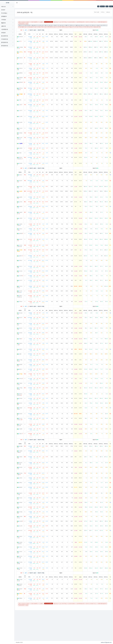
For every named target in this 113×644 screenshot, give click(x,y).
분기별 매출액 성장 (22, 27)
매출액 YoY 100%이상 (69, 25)
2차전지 (28, 22)
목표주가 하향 (41, 30)
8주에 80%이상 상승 (52, 27)
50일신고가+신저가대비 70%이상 (76, 27)
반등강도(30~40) (97, 27)
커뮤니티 (102, 6)
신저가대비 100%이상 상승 (62, 27)
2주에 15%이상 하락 (88, 27)
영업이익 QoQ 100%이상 (102, 25)
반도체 (23, 22)
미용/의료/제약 (22, 24)
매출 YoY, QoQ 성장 (49, 25)
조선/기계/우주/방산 (63, 22)
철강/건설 (56, 22)
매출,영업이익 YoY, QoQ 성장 (37, 25)
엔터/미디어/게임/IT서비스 (91, 22)
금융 (27, 24)
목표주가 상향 (32, 30)
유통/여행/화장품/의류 (102, 22)
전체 (20, 22)
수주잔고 (103, 12)
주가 (29, 34)
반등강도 (108, 12)
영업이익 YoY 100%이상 (91, 25)
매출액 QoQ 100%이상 (80, 25)
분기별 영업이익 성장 (32, 27)
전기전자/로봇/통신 (49, 22)
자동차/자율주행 (34, 22)
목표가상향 (97, 12)
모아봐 (7, 3)
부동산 (111, 6)
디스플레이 (41, 22)
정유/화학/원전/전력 (81, 22)
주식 (107, 6)
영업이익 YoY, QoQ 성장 (59, 25)
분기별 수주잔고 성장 (42, 27)
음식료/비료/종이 (72, 22)
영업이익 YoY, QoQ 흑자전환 (24, 25)
